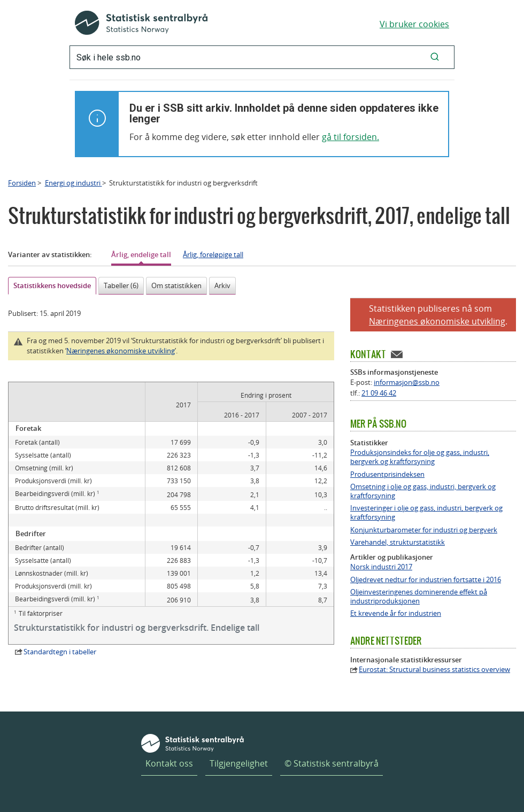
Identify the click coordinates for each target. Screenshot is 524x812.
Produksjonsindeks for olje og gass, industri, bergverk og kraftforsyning (420, 457)
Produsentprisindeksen (387, 474)
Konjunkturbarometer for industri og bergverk (424, 530)
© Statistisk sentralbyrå (332, 763)
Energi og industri (74, 183)
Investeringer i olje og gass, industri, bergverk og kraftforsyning (426, 513)
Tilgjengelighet (239, 763)
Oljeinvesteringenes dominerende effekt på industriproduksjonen (419, 597)
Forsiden (22, 183)
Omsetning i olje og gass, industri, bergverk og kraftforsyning (423, 491)
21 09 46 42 (379, 393)
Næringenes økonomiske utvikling (121, 351)
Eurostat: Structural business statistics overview (434, 670)
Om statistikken (176, 285)
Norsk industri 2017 (381, 567)
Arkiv (222, 285)
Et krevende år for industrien (396, 613)
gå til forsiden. (350, 137)
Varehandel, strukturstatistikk (398, 542)
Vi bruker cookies (414, 24)
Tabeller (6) (121, 285)
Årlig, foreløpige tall (213, 254)
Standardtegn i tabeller (60, 652)
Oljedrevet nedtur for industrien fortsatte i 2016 (426, 580)
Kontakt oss (169, 763)
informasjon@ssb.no (407, 382)
